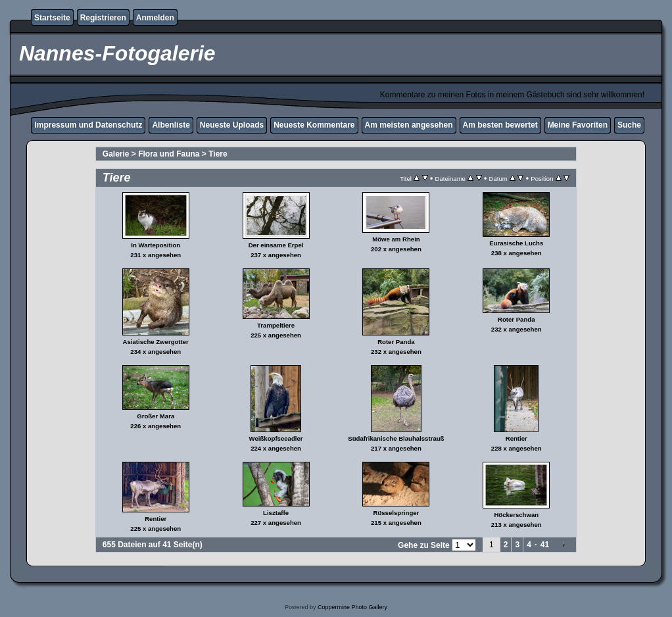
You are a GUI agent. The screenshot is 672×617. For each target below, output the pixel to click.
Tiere (218, 154)
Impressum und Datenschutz (88, 125)
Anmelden (155, 18)
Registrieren (103, 18)
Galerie (116, 154)
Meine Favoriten (578, 125)
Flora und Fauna (169, 154)
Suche (629, 125)
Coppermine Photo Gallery (352, 607)
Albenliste (171, 125)
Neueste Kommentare (314, 125)
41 (545, 545)
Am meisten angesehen (409, 125)
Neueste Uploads (232, 125)
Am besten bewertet (500, 125)
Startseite (52, 18)
